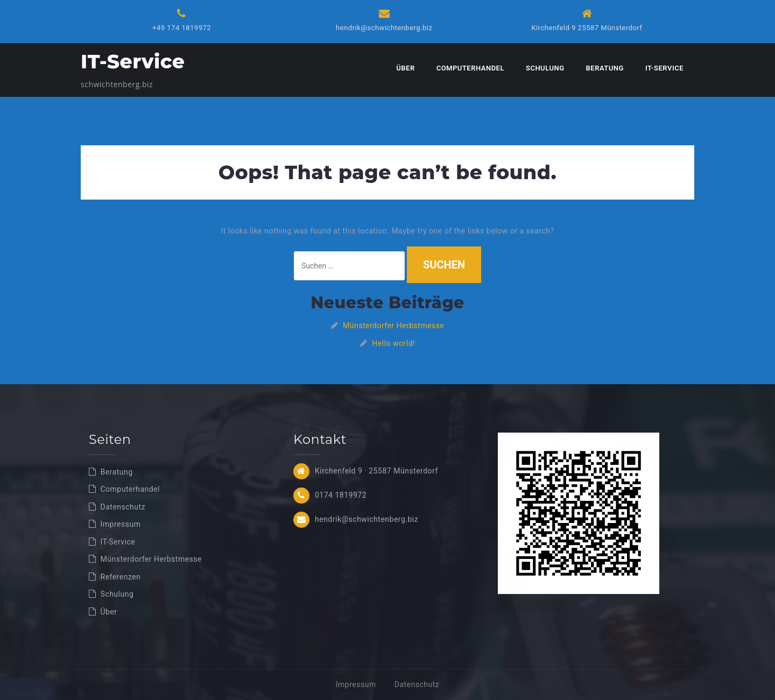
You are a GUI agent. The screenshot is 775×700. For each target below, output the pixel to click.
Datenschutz (123, 507)
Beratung (605, 68)
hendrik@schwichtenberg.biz (384, 28)
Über (405, 68)
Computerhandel (470, 68)
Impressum (121, 524)
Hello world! (393, 343)
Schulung (545, 68)
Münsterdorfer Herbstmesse (393, 326)
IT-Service (133, 61)
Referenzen (121, 577)
